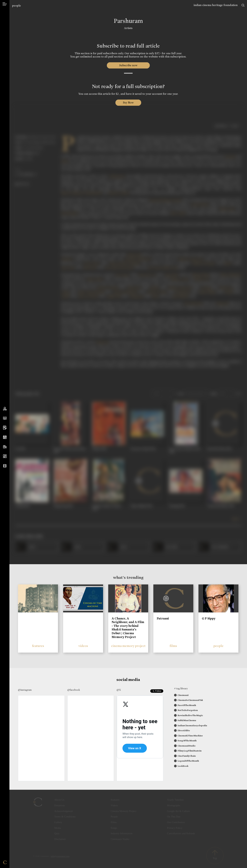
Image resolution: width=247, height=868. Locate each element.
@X (119, 690)
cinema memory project (128, 646)
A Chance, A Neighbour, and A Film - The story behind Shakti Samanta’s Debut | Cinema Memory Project (128, 628)
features (38, 646)
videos (83, 646)
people (16, 6)
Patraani (163, 618)
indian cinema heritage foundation (216, 5)
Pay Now (128, 103)
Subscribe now (128, 65)
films (173, 646)
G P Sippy (209, 618)
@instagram (25, 690)
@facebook (74, 690)
